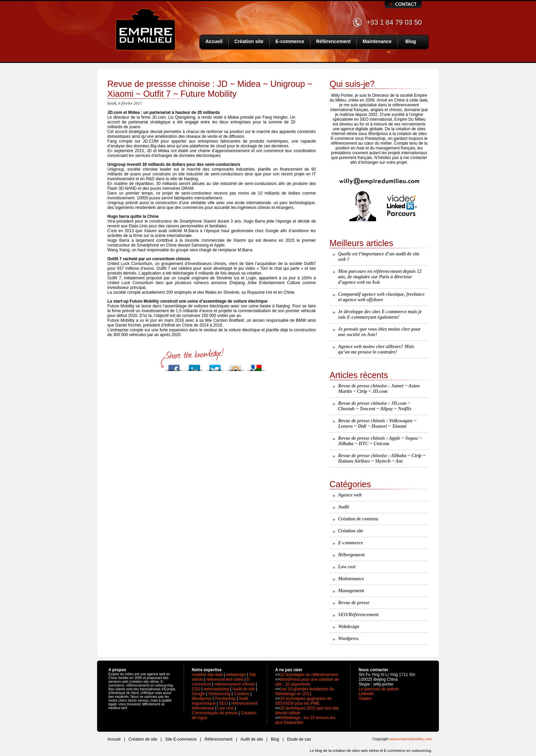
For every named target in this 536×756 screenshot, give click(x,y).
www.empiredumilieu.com (411, 739)
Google (198, 694)
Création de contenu (358, 519)
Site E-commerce (181, 739)
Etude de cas (299, 739)
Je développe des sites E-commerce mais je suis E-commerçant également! (380, 314)
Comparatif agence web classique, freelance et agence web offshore (381, 297)
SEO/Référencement (358, 615)
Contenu (242, 694)
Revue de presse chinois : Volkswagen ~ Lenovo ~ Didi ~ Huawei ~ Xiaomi (377, 423)
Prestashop (225, 699)
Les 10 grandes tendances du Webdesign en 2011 (305, 691)
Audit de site (243, 689)
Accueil (214, 41)
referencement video (225, 679)
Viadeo (365, 699)
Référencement (333, 41)
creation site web (207, 675)
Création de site (143, 739)
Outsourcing (220, 694)
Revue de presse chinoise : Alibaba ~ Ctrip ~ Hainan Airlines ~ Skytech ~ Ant (382, 458)
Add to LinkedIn (195, 366)
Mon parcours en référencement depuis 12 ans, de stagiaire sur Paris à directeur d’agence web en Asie (380, 277)
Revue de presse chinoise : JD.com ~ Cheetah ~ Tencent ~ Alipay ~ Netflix (375, 406)
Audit (344, 507)
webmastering (216, 689)
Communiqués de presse (215, 713)
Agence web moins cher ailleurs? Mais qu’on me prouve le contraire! (376, 349)
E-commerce (290, 41)
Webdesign (349, 627)
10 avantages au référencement (309, 675)
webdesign (236, 675)
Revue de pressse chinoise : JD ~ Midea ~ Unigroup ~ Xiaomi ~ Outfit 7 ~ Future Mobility (210, 89)
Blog (411, 41)
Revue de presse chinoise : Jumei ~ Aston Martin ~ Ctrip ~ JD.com (379, 389)
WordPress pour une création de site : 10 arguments (307, 682)
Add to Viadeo (236, 366)
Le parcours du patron (379, 689)
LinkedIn (366, 694)
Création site (249, 41)
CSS (196, 689)
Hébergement (351, 555)
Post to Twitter (215, 366)
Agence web (350, 495)
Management (351, 591)
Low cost (347, 567)
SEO (223, 703)
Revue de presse (354, 603)
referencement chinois (234, 684)
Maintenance (377, 41)
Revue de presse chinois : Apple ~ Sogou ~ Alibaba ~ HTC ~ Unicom (380, 441)
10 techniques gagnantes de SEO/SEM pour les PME (303, 701)
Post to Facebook (174, 366)
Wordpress (348, 639)
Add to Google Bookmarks (256, 366)
